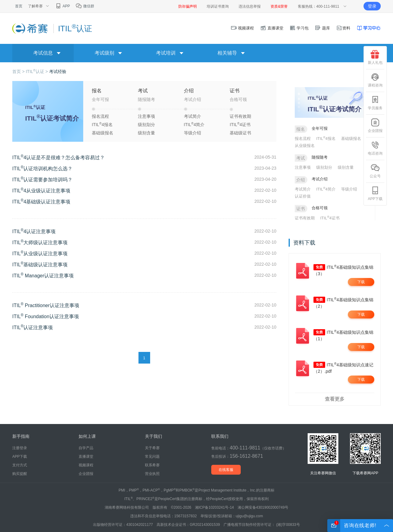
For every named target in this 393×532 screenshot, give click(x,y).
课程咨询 (375, 80)
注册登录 (20, 448)
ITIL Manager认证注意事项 (43, 276)
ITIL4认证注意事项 (34, 231)
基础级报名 (103, 133)
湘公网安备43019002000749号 (263, 507)
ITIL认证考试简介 (52, 118)
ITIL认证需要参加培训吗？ (42, 180)
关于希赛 (152, 448)
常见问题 (152, 457)
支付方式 (20, 465)
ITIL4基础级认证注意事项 (41, 202)
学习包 (299, 28)
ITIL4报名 (102, 124)
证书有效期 (240, 116)
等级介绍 (193, 133)
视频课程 (243, 28)
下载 (361, 282)
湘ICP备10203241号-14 (214, 507)
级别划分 (146, 125)
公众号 (375, 171)
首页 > (19, 71)
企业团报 (375, 125)
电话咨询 (375, 148)
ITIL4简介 (194, 124)
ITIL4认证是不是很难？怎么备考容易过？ (58, 158)
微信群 (85, 6)
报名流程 (100, 116)
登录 (372, 6)
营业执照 (152, 474)
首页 (19, 6)
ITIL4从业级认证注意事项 (41, 191)
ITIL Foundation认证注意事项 (46, 316)
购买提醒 (20, 474)
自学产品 (86, 448)
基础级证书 (240, 133)
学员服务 (375, 103)
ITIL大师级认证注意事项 (40, 243)
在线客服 (226, 470)
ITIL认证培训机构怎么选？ (42, 169)
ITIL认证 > (37, 71)
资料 (343, 28)
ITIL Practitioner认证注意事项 (46, 305)
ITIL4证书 (240, 124)
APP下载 (375, 194)
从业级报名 (305, 146)
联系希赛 (152, 465)
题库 (322, 28)
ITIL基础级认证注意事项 (40, 265)
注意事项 (146, 116)
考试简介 (193, 116)
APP (62, 6)
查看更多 (335, 399)
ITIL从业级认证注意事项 (40, 254)
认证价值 (303, 196)
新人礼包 (375, 57)
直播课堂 (272, 28)
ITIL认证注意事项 (33, 328)
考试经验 (58, 71)
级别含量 (146, 133)
